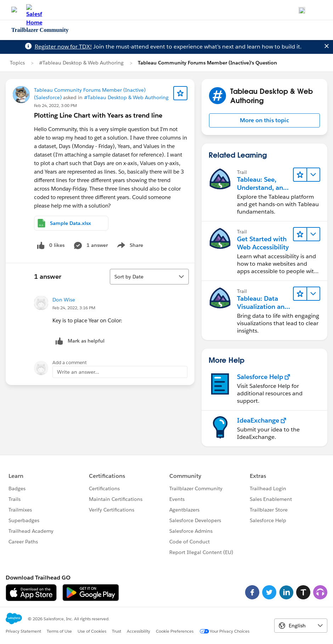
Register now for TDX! (63, 47)
